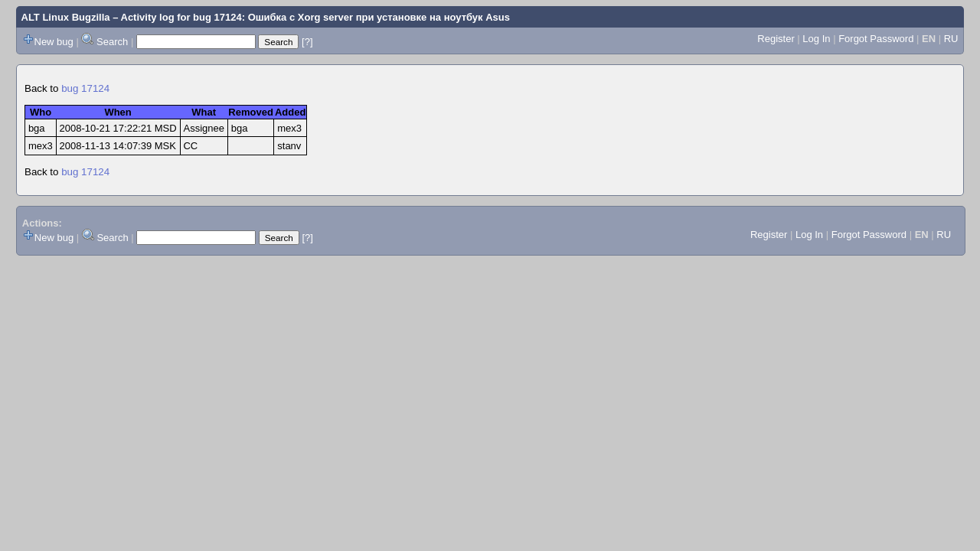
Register (776, 39)
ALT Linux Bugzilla (66, 17)
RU (951, 39)
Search (112, 42)
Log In (816, 39)
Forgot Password (876, 39)
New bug (54, 42)
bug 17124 (85, 88)
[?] (307, 42)
